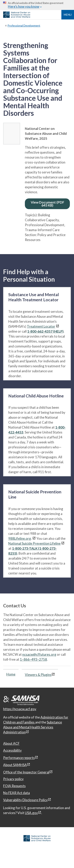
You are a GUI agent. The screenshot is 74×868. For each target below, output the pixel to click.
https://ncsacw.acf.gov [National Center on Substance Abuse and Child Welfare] (20, 709)
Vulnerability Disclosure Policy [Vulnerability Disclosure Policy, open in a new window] (25, 800)
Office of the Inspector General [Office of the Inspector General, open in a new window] (26, 772)
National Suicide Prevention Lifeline (34, 543)
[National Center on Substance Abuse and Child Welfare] (17, 17)
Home (11, 674)
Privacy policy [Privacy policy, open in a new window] (13, 779)
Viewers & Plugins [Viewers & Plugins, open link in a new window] (38, 675)
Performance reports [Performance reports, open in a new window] (19, 758)
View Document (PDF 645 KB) (47, 204)
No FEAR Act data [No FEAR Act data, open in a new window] (16, 793)
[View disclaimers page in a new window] (58, 326)
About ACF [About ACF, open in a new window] (11, 743)
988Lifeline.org (20, 538)
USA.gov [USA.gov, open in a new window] (31, 813)
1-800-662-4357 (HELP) (45, 331)
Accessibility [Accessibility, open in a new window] (12, 750)
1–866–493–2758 (33, 659)
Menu (68, 15)
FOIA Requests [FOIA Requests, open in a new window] (14, 786)
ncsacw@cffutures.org (39, 654)
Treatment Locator (41, 326)
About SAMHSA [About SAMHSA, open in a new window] (15, 765)
